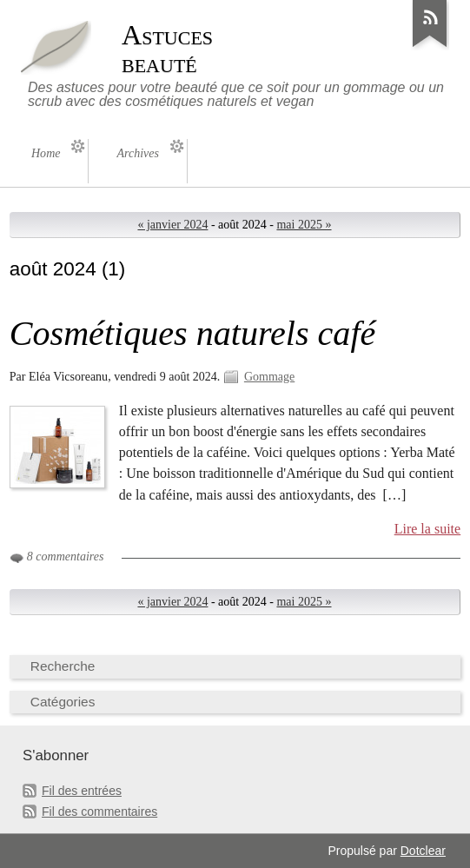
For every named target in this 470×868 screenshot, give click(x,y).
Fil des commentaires (99, 812)
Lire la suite (428, 529)
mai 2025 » (304, 225)
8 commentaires (66, 557)
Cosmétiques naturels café (193, 333)
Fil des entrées (82, 791)
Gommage (269, 377)
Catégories (63, 702)
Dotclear (423, 851)
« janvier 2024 (172, 225)
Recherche (63, 666)
